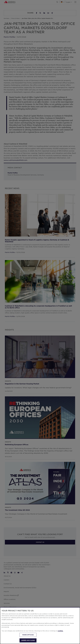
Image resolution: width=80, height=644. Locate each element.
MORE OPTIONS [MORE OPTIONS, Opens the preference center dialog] (28, 635)
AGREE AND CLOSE (28, 640)
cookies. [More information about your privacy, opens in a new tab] (60, 631)
